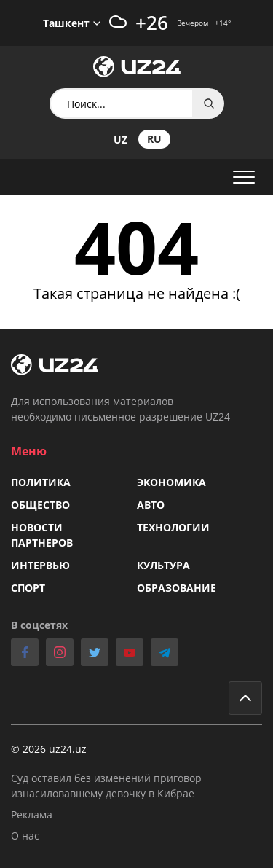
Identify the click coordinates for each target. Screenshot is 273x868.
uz (120, 140)
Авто (151, 505)
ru (154, 139)
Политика (41, 482)
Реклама (32, 814)
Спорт (28, 588)
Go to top (245, 698)
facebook (25, 652)
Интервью (40, 565)
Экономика (171, 482)
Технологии (173, 527)
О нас (25, 836)
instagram (60, 652)
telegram (165, 652)
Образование (177, 588)
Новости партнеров (42, 535)
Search (209, 103)
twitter (95, 652)
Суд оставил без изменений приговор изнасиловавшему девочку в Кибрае (106, 786)
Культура (163, 565)
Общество (40, 505)
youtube (130, 652)
